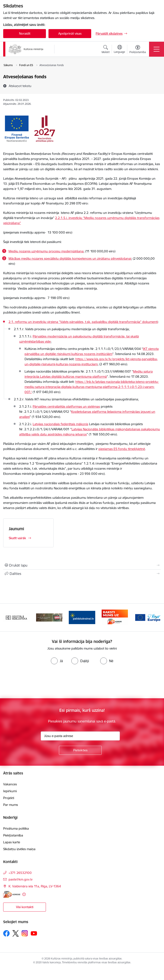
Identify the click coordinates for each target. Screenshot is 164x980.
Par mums (11, 805)
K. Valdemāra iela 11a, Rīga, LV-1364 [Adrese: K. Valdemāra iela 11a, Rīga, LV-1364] (35, 886)
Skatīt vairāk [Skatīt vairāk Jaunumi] (17, 538)
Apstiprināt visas (70, 33)
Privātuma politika (16, 828)
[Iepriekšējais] (8, 617)
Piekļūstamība (13, 835)
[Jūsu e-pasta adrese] (80, 736)
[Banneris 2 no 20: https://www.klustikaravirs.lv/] (49, 617)
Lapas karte (12, 842)
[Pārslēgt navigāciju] (157, 49)
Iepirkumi (10, 791)
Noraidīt (25, 33)
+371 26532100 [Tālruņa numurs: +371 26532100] (20, 873)
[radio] (57, 661)
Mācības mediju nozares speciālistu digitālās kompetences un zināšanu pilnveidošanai (70, 258)
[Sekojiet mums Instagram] (25, 933)
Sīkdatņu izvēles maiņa (19, 849)
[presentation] (36, 682)
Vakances (10, 784)
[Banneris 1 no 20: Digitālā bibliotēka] (16, 617)
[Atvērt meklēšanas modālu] (106, 50)
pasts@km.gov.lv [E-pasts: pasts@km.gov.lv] (20, 879)
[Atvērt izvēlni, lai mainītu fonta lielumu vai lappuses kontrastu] (138, 50)
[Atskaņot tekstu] (20, 86)
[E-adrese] (12, 894)
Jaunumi (16, 529)
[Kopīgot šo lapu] (82, 574)
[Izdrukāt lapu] (82, 565)
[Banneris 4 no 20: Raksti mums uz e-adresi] (115, 617)
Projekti (9, 798)
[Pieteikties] (80, 750)
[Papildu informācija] (24, 894)
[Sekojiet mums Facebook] (6, 933)
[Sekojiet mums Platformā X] (16, 933)
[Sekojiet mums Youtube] (34, 933)
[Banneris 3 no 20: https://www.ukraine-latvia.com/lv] (82, 617)
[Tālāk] (156, 617)
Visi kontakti (25, 907)
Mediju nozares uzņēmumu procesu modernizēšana (46, 251)
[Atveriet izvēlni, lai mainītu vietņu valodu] (119, 50)
